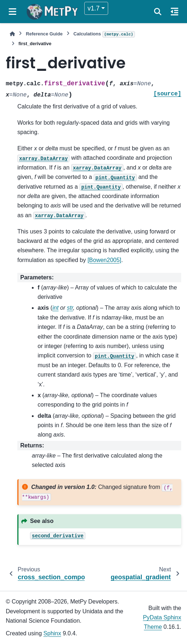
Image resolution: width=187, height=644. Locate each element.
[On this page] (175, 12)
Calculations (104, 34)
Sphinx (52, 633)
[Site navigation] (12, 12)
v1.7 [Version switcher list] (93, 8)
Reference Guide (44, 34)
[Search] (158, 12)
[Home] (12, 34)
